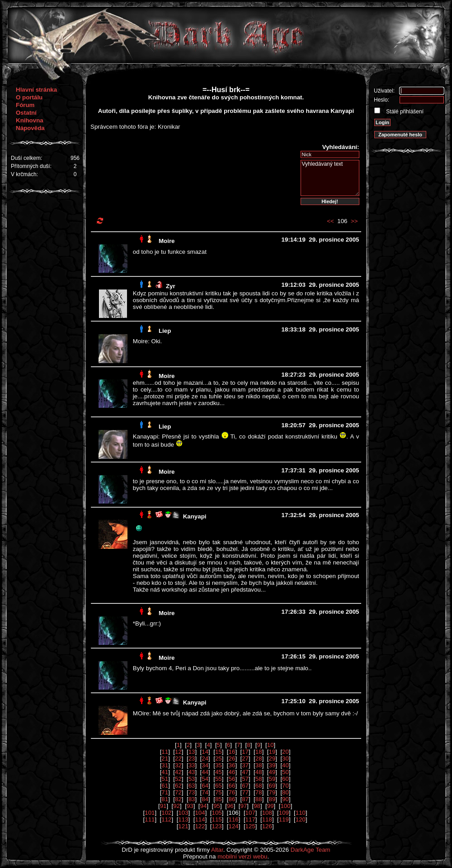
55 (219, 779)
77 (245, 792)
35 (219, 765)
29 (272, 758)
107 (250, 813)
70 (285, 786)
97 (243, 806)
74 (205, 792)
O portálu (29, 97)
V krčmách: (24, 174)
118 (267, 819)
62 (178, 786)
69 (272, 786)
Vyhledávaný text (330, 178)
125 (250, 826)
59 (272, 779)
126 (267, 826)
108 (267, 813)
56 (232, 779)
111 (150, 819)
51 (165, 779)
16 (232, 752)
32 (178, 765)
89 (272, 799)
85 (219, 799)
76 (232, 792)
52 (178, 779)
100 (285, 806)
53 (192, 779)
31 (165, 765)
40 (285, 765)
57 (245, 779)
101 (150, 813)
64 (205, 786)
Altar (217, 850)
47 (245, 772)
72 (178, 792)
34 (205, 765)
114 (200, 819)
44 (205, 772)
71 (165, 792)
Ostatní (26, 113)
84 (205, 799)
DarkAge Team (311, 850)
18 (259, 752)
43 (192, 772)
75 (219, 792)
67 (245, 786)
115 (217, 819)
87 (245, 799)
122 (200, 826)
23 (192, 758)
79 (272, 792)
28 (259, 758)
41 (165, 772)
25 (219, 758)
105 (217, 813)
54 (205, 779)
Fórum (25, 105)
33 (192, 765)
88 (259, 799)
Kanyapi (195, 516)
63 (192, 786)
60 (285, 779)
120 (301, 819)
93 (190, 806)
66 (232, 786)
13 (192, 752)
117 (250, 819)
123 (217, 826)
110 (301, 813)
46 (232, 772)
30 (285, 758)
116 (234, 819)
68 (259, 786)
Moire (167, 241)
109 (284, 813)
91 (163, 806)
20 (285, 752)
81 (165, 799)
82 (178, 799)
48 (259, 772)
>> (354, 221)
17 (245, 752)
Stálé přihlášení (404, 112)
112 (166, 819)
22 (178, 758)
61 (165, 786)
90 (285, 799)
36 (232, 765)
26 (232, 758)
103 (183, 813)
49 (272, 772)
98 (257, 806)
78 (259, 792)
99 (271, 806)
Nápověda (30, 128)
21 (165, 758)
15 (219, 752)
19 (272, 752)
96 (230, 806)
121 (183, 826)
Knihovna (30, 120)
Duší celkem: (26, 158)
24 (205, 758)
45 (219, 772)
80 (285, 792)
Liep (165, 331)
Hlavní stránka (36, 90)
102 (166, 813)
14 (205, 752)
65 (219, 786)
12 (178, 752)
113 (183, 819)
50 (285, 772)
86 (232, 799)
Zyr (171, 286)
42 (178, 772)
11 (165, 752)
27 (245, 758)
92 (177, 806)
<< (330, 221)
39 (272, 765)
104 (200, 813)
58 (259, 779)
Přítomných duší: (31, 166)
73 (192, 792)
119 (284, 819)
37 (245, 765)
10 (271, 745)
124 (234, 826)
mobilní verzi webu (242, 856)
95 (217, 806)
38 (259, 765)
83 (192, 799)
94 (204, 806)
